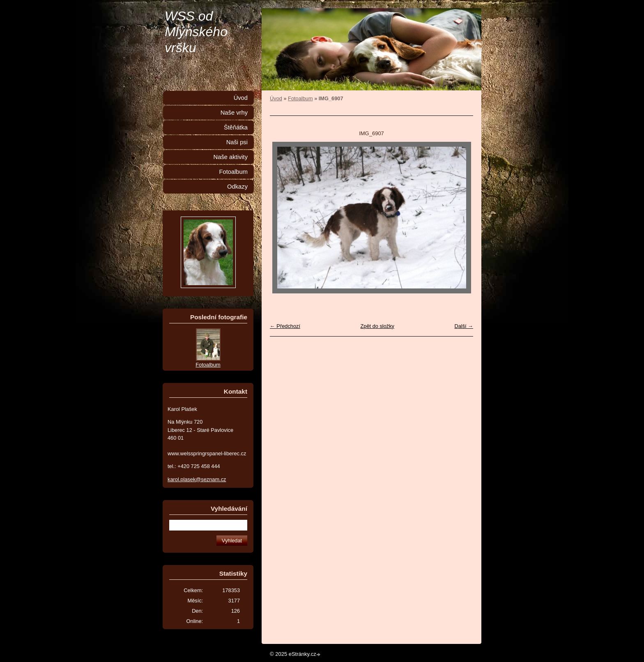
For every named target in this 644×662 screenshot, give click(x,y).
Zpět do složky (377, 326)
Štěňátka (236, 127)
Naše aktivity (231, 157)
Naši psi (237, 142)
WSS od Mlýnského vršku (196, 32)
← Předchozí (285, 326)
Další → (464, 326)
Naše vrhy (234, 113)
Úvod (276, 98)
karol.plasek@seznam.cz (197, 479)
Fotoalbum (300, 98)
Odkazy (237, 187)
